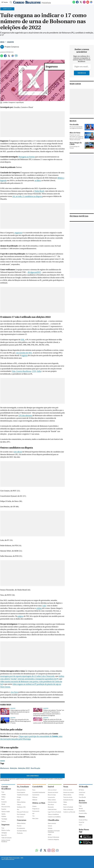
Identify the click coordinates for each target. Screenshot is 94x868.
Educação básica (21, 790)
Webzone (35, 797)
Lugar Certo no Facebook (54, 812)
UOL (23, 340)
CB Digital (4, 833)
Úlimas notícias (52, 800)
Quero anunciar (52, 823)
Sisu (18, 809)
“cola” (44, 606)
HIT (33, 814)
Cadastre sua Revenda (69, 812)
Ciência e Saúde (6, 812)
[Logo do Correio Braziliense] (27, 2)
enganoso (18, 233)
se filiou (38, 181)
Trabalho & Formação (23, 795)
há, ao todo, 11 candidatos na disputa (27, 196)
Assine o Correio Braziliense (6, 841)
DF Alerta (81, 790)
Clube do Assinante (6, 838)
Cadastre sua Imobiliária (54, 817)
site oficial (18, 452)
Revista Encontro (83, 802)
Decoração (51, 807)
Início (2, 42)
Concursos (22, 820)
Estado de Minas (83, 820)
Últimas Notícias (21, 802)
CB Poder (81, 795)
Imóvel (51, 787)
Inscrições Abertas (22, 831)
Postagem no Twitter (27, 157)
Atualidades (82, 811)
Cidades (4, 794)
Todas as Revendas (68, 809)
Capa (3, 792)
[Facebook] (77, 3)
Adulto (50, 835)
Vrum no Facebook (68, 807)
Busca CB (4, 835)
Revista (81, 808)
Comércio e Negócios (53, 839)
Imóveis (50, 826)
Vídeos (65, 802)
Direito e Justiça (6, 830)
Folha (39, 371)
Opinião (3, 814)
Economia (4, 802)
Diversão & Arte (6, 807)
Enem (18, 800)
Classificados (53, 820)
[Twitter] (81, 3)
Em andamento (21, 828)
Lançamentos (51, 797)
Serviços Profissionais (54, 837)
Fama (34, 790)
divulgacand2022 (34, 272)
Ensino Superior (21, 792)
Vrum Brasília (82, 797)
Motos (65, 805)
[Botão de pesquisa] (10, 2)
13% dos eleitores (25, 416)
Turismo (4, 821)
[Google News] (91, 3)
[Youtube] (88, 3)
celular (39, 608)
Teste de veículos (68, 797)
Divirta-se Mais (39, 803)
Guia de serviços (52, 802)
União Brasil (39, 191)
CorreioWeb (38, 787)
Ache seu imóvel (52, 790)
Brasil (3, 799)
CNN (34, 371)
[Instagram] (84, 3)
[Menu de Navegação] (5, 2)
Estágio (19, 797)
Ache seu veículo (68, 790)
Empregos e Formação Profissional (54, 831)
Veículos (50, 828)
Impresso (5, 825)
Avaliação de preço (68, 800)
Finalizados (20, 833)
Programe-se (36, 809)
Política (3, 797)
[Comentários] (16, 57)
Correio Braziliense (23, 371)
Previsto (19, 826)
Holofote (46, 3)
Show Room (51, 805)
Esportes (4, 809)
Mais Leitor (35, 819)
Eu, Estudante (23, 787)
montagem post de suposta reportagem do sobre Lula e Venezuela (27, 676)
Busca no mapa (52, 795)
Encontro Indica (83, 813)
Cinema (34, 806)
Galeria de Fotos (52, 809)
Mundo (3, 804)
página (20, 616)
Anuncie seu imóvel (53, 792)
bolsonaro (5, 768)
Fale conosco (20, 817)
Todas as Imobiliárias (53, 814)
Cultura (19, 805)
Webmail (35, 800)
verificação (36, 768)
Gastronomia (36, 795)
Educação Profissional (23, 812)
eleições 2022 (24, 768)
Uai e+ (81, 825)
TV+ (34, 816)
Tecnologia (4, 819)
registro (25, 356)
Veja (14, 371)
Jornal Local (82, 792)
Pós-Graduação (21, 814)
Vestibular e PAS (21, 807)
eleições (14, 768)
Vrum (66, 787)
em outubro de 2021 (24, 353)
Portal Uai (81, 822)
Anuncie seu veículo (68, 792)
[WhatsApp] (74, 3)
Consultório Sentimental (39, 792)
